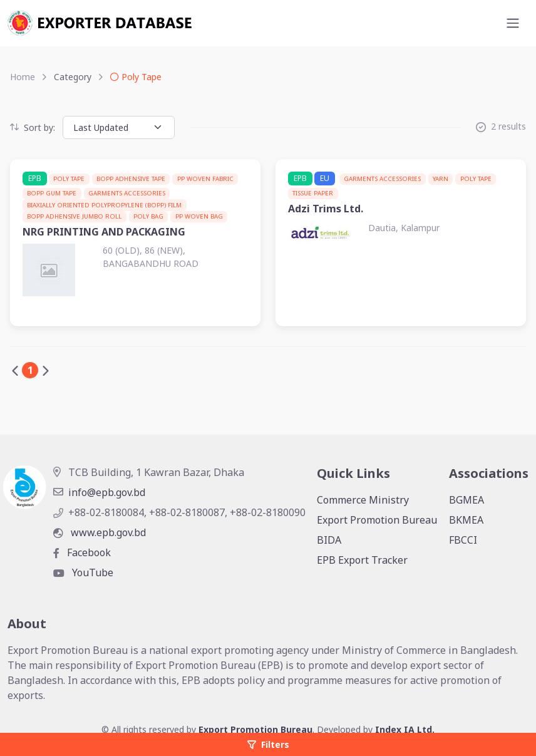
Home (23, 77)
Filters (268, 744)
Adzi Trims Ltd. (326, 209)
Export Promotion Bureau (377, 520)
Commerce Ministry (363, 500)
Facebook (82, 552)
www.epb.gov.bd (100, 532)
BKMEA (466, 520)
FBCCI (463, 540)
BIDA (329, 540)
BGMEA (466, 500)
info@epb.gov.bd (99, 492)
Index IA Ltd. (405, 729)
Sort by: (33, 127)
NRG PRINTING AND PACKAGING (104, 232)
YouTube (83, 572)
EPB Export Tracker (362, 560)
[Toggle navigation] (513, 23)
